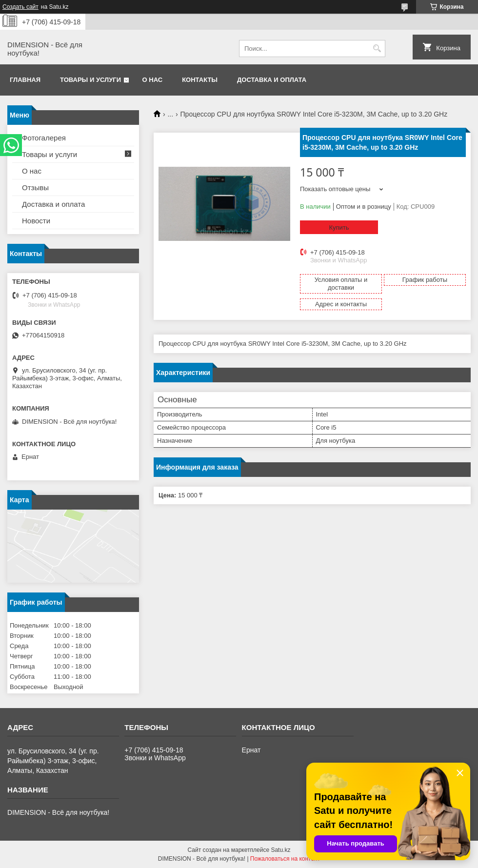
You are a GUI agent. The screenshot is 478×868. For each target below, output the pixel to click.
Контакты (200, 80)
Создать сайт (20, 7)
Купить (339, 227)
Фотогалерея (44, 138)
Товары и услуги (90, 80)
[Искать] (377, 49)
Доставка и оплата (272, 80)
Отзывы (35, 187)
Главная (25, 80)
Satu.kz (280, 850)
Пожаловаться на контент (285, 859)
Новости (36, 221)
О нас (153, 80)
